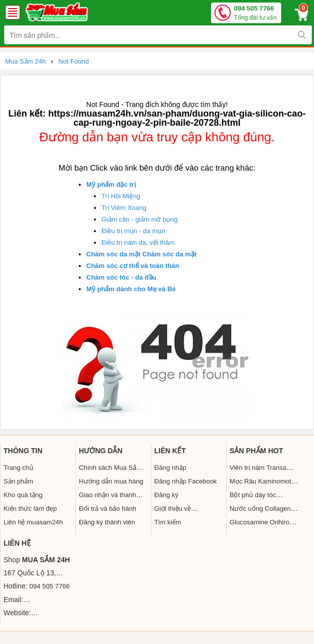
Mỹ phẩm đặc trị (111, 184)
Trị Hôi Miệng (121, 196)
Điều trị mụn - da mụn (133, 231)
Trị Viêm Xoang (124, 208)
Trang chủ (18, 468)
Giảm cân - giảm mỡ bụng (140, 219)
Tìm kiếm (168, 522)
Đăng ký (167, 495)
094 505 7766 (255, 13)
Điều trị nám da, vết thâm (138, 243)
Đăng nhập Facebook (186, 481)
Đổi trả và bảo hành (108, 508)
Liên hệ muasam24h (33, 522)
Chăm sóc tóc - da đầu (121, 277)
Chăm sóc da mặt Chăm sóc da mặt (141, 254)
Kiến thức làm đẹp (30, 508)
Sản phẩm (18, 481)
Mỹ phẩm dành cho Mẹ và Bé (131, 289)
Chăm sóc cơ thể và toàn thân (133, 266)
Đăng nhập (170, 468)
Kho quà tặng (23, 495)
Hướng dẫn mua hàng (111, 481)
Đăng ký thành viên (107, 522)
